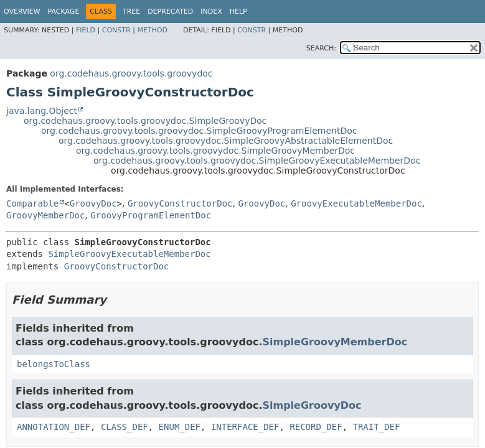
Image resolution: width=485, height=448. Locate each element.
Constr (116, 30)
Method (152, 30)
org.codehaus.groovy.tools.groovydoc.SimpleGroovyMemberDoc (215, 151)
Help (238, 12)
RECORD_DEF (316, 427)
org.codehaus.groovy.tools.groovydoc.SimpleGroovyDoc (145, 121)
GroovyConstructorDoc (180, 203)
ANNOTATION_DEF (54, 427)
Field (86, 30)
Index (211, 12)
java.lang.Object (42, 111)
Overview (22, 12)
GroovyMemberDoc (45, 215)
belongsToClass (54, 364)
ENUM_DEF (180, 427)
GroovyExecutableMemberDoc (356, 203)
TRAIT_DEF (376, 427)
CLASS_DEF (125, 427)
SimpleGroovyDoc (312, 405)
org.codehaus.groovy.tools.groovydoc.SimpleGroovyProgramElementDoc (199, 131)
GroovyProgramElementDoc (151, 215)
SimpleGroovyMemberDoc (335, 342)
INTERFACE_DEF (245, 427)
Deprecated (170, 12)
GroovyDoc (93, 203)
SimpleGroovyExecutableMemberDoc (129, 254)
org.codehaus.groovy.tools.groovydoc (131, 73)
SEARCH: (321, 48)
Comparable (32, 203)
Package (64, 12)
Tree (131, 12)
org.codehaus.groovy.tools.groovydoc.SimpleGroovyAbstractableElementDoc (226, 141)
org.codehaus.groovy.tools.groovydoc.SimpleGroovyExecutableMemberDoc (257, 161)
